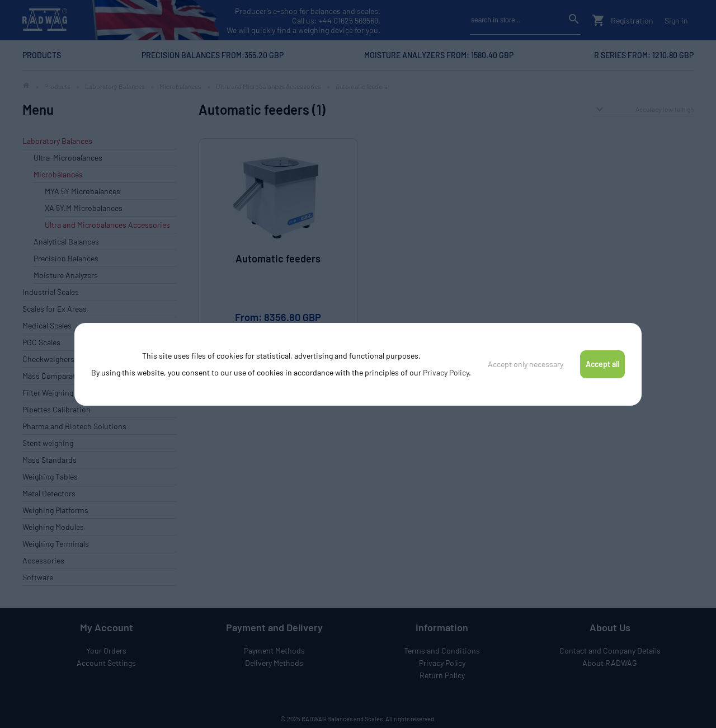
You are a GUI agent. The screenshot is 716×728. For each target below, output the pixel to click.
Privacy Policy (446, 372)
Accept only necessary (526, 364)
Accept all (602, 364)
